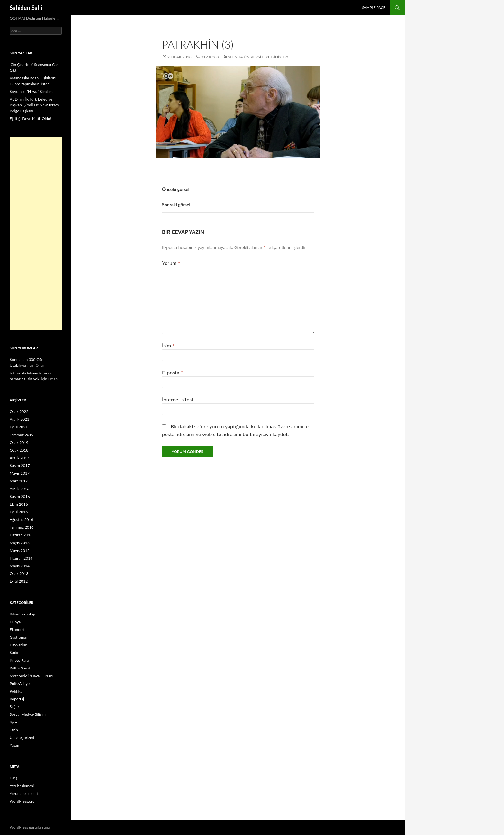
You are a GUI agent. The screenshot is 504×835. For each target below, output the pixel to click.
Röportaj (17, 699)
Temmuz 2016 (22, 527)
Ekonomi (17, 629)
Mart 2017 (19, 481)
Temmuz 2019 (22, 435)
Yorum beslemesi (24, 793)
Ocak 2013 (19, 574)
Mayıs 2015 (20, 550)
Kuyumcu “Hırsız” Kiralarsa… (33, 91)
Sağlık (14, 707)
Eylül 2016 (19, 512)
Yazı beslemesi (22, 786)
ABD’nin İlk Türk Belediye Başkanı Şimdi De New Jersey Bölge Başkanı (34, 105)
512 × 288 (210, 57)
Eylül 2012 (19, 581)
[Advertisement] (36, 233)
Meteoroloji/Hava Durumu (32, 676)
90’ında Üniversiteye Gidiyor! (258, 57)
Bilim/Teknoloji (22, 614)
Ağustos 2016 (21, 520)
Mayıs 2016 (20, 543)
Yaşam (15, 745)
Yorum (171, 263)
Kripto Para (19, 660)
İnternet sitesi (177, 399)
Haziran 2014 (21, 558)
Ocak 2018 (19, 450)
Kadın (14, 653)
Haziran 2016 (21, 535)
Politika (16, 691)
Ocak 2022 (19, 412)
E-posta (172, 372)
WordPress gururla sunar (30, 827)
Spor (14, 722)
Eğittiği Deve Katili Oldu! (30, 118)
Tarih (14, 730)
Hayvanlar (18, 645)
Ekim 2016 (19, 504)
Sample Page (374, 8)
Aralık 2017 (19, 458)
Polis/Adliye (20, 683)
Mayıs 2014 (20, 566)
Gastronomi (19, 637)
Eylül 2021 (19, 427)
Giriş (14, 778)
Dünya (15, 622)
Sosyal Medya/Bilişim (28, 714)
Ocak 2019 (19, 442)
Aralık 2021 (19, 419)
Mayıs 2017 (20, 473)
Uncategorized (22, 737)
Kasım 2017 (20, 466)
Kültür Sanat (20, 668)
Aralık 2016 (19, 489)
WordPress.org (22, 801)
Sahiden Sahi (26, 8)
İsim (168, 345)
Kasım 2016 (20, 496)
